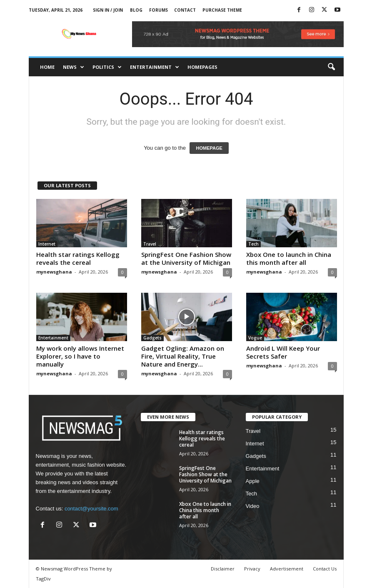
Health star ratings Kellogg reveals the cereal (78, 258)
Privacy (252, 569)
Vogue (255, 338)
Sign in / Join (108, 10)
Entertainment (155, 67)
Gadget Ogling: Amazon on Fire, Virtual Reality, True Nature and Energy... (183, 356)
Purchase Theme (222, 10)
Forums (159, 10)
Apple (253, 481)
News (74, 67)
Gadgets (152, 338)
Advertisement (287, 569)
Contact (185, 10)
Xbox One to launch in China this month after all (289, 258)
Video (253, 506)
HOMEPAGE (209, 148)
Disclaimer (223, 569)
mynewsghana (54, 272)
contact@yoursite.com (91, 509)
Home (47, 67)
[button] (331, 67)
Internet (47, 244)
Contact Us (325, 569)
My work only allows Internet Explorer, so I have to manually (80, 356)
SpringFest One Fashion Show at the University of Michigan (186, 258)
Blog (136, 10)
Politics (107, 67)
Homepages (202, 67)
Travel (150, 244)
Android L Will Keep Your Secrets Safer (283, 352)
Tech (253, 244)
